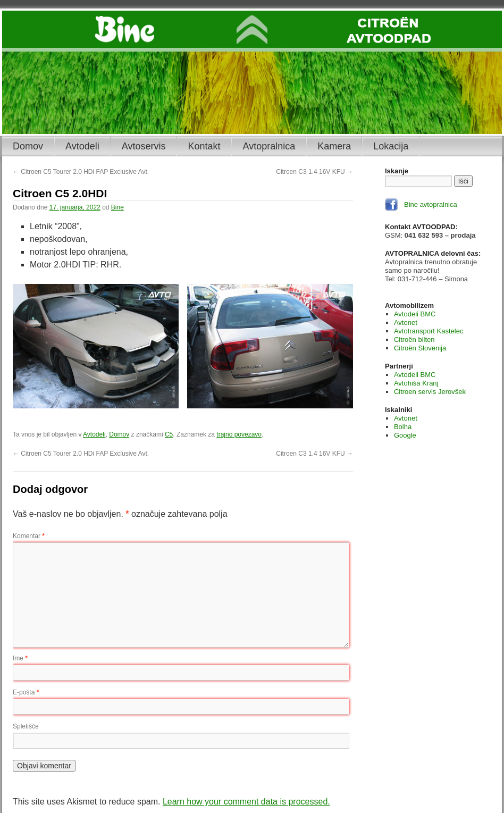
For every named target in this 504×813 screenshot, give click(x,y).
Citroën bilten (414, 340)
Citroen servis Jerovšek (430, 392)
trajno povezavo (239, 434)
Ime (20, 658)
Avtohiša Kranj (416, 383)
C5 (169, 434)
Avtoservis (144, 146)
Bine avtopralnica (431, 204)
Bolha (403, 427)
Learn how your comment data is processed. (246, 802)
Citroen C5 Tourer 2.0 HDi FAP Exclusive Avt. (81, 172)
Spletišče (26, 726)
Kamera (334, 146)
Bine (117, 207)
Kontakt (204, 146)
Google (405, 435)
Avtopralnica (269, 146)
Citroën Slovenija (420, 348)
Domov (28, 146)
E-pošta (26, 692)
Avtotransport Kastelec (429, 331)
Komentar (29, 536)
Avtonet (406, 322)
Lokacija (391, 146)
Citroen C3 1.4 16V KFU (314, 172)
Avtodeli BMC (415, 314)
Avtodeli (82, 146)
